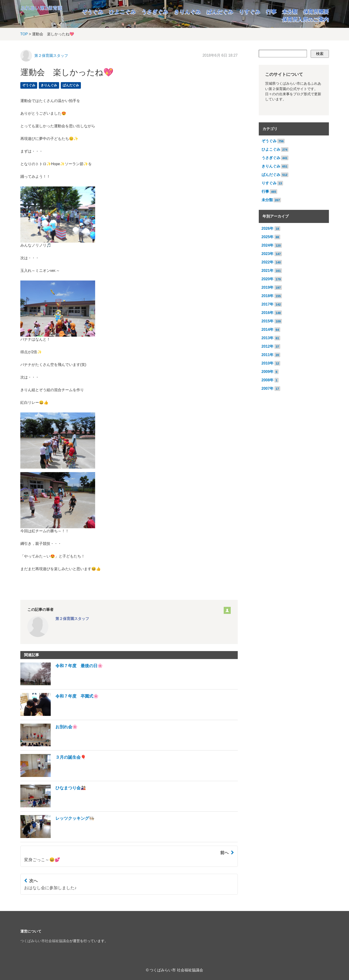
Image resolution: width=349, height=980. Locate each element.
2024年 (268, 245)
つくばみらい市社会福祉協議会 (45, 941)
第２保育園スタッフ (51, 56)
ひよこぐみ (123, 12)
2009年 (268, 372)
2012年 (268, 346)
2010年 (268, 363)
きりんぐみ (188, 12)
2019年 (268, 287)
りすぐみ (250, 12)
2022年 (268, 262)
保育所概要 (316, 12)
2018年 (268, 296)
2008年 (268, 380)
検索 (320, 54)
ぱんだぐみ (220, 12)
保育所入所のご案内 (306, 19)
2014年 (268, 330)
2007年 (268, 388)
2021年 (268, 271)
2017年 (268, 304)
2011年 (268, 355)
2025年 (268, 237)
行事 (271, 12)
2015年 (268, 321)
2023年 (268, 254)
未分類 (290, 12)
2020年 (268, 279)
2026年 (268, 228)
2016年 (268, 313)
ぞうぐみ (93, 12)
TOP (24, 34)
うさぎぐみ (155, 12)
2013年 (268, 338)
